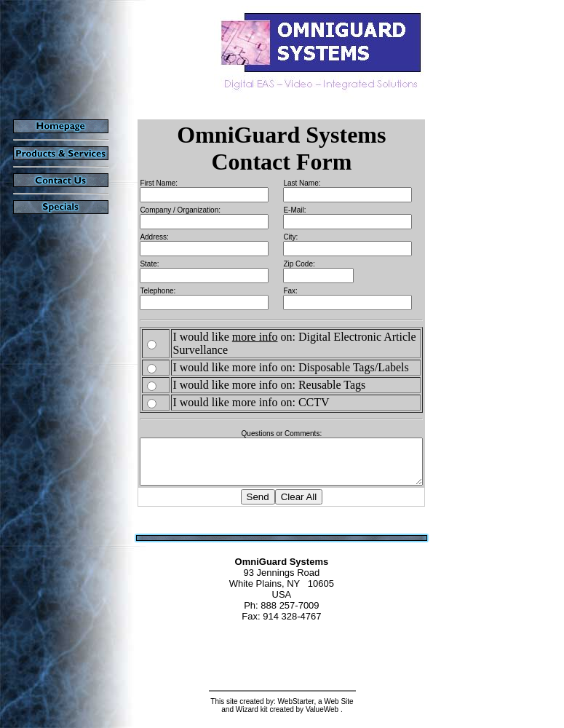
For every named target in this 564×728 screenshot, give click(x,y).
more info (244, 337)
